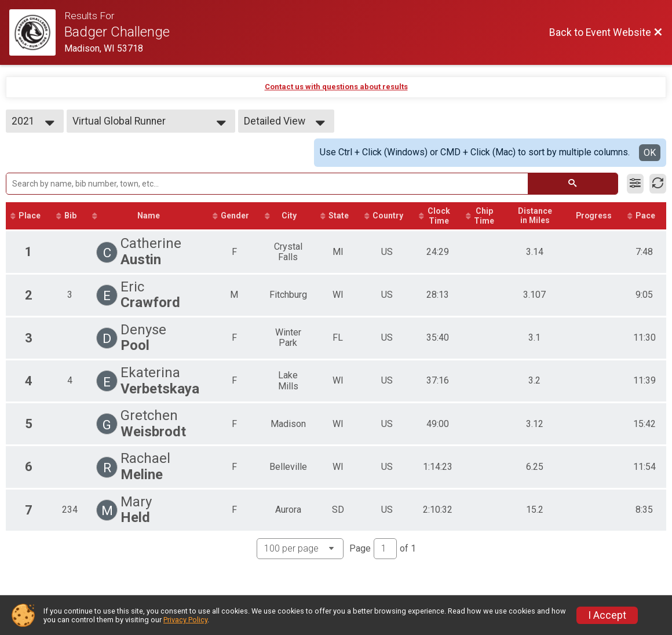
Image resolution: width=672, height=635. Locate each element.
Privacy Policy (185, 620)
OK (650, 153)
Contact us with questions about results (336, 87)
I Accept (607, 615)
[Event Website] (37, 32)
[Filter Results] (635, 184)
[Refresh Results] (658, 184)
